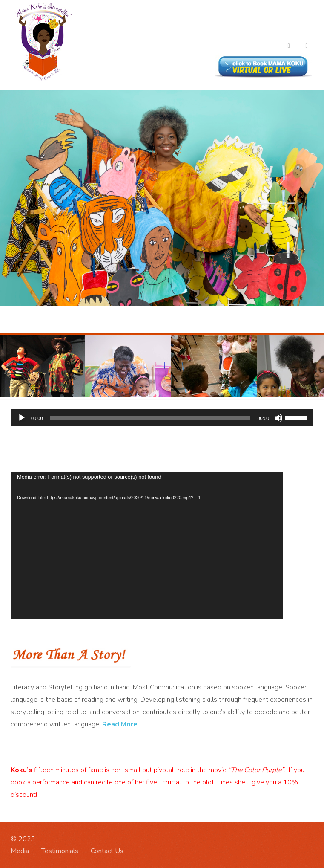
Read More (120, 724)
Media (20, 851)
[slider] (150, 418)
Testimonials (60, 851)
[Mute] (278, 418)
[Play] (22, 418)
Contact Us (107, 851)
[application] (162, 418)
